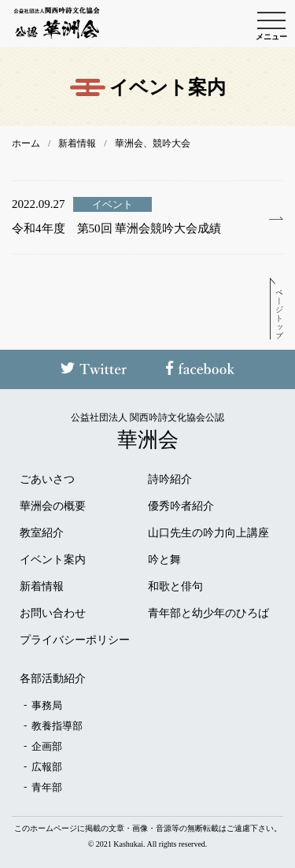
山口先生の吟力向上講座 (208, 533)
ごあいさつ (47, 480)
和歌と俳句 (175, 587)
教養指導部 (57, 726)
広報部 (47, 767)
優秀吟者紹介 (181, 506)
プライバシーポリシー (75, 640)
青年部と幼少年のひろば (208, 614)
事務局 (47, 705)
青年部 (47, 787)
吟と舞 (164, 560)
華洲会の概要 (53, 506)
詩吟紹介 (170, 480)
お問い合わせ (53, 614)
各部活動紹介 (53, 679)
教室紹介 (42, 533)
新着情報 (42, 587)
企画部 (47, 746)
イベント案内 (53, 560)
